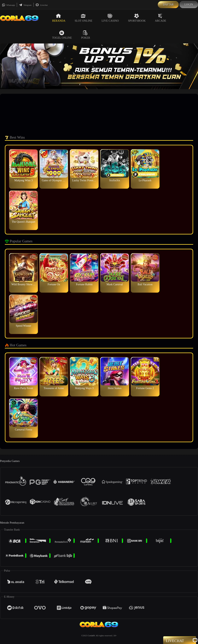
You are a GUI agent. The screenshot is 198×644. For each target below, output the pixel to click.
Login (189, 5)
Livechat (42, 5)
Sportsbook (137, 18)
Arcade (160, 18)
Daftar (168, 5)
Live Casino (110, 18)
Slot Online (83, 18)
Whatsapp (8, 5)
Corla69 (91, 635)
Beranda (59, 18)
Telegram (25, 5)
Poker (86, 35)
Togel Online (62, 35)
